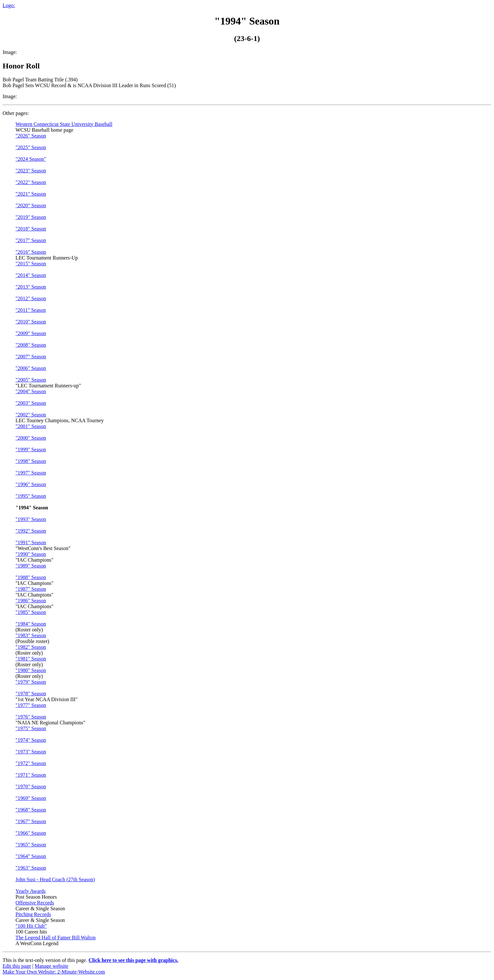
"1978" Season (31, 694)
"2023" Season (31, 171)
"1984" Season (31, 624)
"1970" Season (31, 786)
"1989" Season (31, 566)
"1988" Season (31, 577)
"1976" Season (31, 717)
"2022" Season (31, 182)
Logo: (9, 5)
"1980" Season (31, 670)
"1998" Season (31, 461)
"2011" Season (31, 310)
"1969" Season (31, 798)
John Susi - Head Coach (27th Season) (55, 879)
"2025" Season (31, 147)
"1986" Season (31, 601)
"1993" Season (31, 519)
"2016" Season (31, 252)
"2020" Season (31, 205)
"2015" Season (31, 264)
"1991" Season (31, 542)
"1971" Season (31, 775)
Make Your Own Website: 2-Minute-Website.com (54, 972)
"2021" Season (31, 194)
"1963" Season (31, 868)
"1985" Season (31, 612)
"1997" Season (31, 473)
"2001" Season (31, 426)
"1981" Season (31, 659)
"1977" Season (31, 705)
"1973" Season (31, 752)
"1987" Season (31, 589)
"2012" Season (31, 298)
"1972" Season (31, 763)
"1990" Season (31, 554)
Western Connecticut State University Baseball (64, 124)
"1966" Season (31, 833)
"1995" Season (31, 496)
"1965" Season (31, 845)
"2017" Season (31, 240)
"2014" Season (31, 275)
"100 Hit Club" (31, 926)
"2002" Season (31, 415)
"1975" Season (31, 728)
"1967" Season (31, 821)
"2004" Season (31, 391)
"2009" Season (31, 333)
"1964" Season (31, 856)
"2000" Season (31, 438)
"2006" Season (31, 368)
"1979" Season (31, 682)
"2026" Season (31, 136)
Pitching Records (33, 914)
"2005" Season (31, 380)
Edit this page (17, 966)
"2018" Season (31, 229)
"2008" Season (31, 345)
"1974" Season (31, 740)
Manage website (51, 966)
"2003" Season (31, 403)
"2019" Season (31, 217)
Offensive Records (35, 903)
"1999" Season (31, 449)
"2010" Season (31, 322)
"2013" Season (31, 287)
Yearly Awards (31, 891)
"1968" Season (31, 810)
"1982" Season (31, 647)
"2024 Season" (31, 159)
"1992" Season (31, 531)
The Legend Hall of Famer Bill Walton (56, 938)
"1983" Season (31, 635)
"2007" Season (31, 357)
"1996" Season (31, 484)
